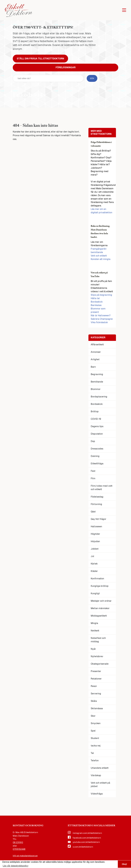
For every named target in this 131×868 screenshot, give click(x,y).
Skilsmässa (97, 708)
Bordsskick (97, 302)
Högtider (95, 534)
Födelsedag (97, 497)
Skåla (94, 701)
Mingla (94, 623)
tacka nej (96, 746)
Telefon (95, 761)
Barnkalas (96, 305)
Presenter (96, 671)
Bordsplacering (99, 397)
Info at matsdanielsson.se (25, 856)
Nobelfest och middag (98, 640)
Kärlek (94, 564)
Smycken (96, 723)
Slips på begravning (101, 295)
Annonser (96, 352)
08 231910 (18, 842)
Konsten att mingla (101, 259)
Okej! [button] (124, 864)
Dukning (95, 456)
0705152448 (19, 849)
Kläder (94, 571)
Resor (94, 686)
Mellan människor (100, 608)
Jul (92, 556)
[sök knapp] (92, 78)
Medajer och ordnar (101, 601)
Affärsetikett (97, 345)
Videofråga (97, 794)
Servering (96, 694)
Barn (93, 367)
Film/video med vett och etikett (102, 488)
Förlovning (96, 504)
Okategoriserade (100, 664)
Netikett (95, 631)
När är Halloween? (101, 315)
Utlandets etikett (100, 768)
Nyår (93, 649)
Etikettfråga (97, 464)
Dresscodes (97, 449)
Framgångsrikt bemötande (99, 251)
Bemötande (97, 382)
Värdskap (96, 775)
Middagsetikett (99, 616)
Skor (93, 716)
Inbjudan (95, 541)
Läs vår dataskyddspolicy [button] (16, 866)
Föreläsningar (66, 67)
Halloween (96, 526)
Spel (93, 731)
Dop (93, 441)
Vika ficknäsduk (99, 322)
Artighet (95, 359)
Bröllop (95, 411)
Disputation (97, 434)
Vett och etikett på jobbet (100, 785)
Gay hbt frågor (98, 519)
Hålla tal (95, 298)
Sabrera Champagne (102, 319)
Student (95, 738)
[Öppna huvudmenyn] (124, 10)
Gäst (93, 512)
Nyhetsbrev (97, 656)
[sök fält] (48, 78)
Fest (93, 471)
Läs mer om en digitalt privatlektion (101, 211)
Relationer (96, 679)
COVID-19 (96, 419)
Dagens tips (97, 426)
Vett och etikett (99, 256)
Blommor (96, 389)
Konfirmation (97, 579)
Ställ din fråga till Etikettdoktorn (40, 59)
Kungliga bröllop (100, 586)
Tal (92, 753)
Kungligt (95, 593)
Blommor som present (98, 310)
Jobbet (95, 549)
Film (93, 478)
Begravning (97, 374)
